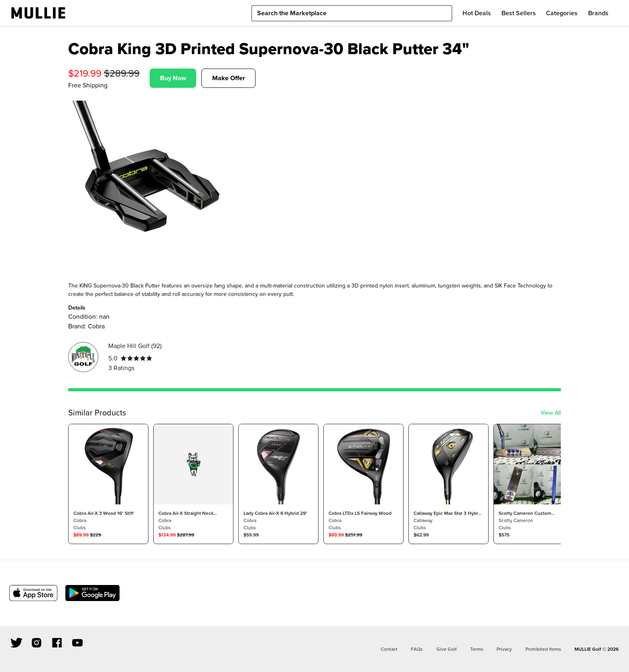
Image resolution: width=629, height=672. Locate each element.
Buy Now (173, 78)
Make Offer (229, 78)
